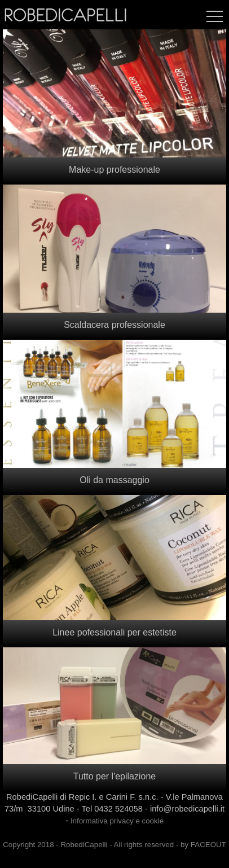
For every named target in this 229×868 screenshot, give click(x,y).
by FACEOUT (203, 845)
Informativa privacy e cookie (117, 821)
